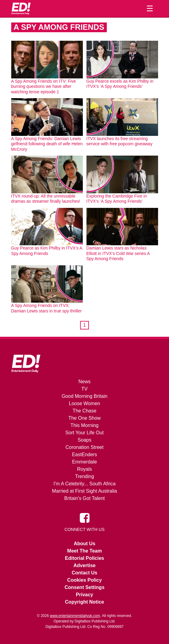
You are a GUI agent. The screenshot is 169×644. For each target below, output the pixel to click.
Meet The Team (84, 551)
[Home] (21, 9)
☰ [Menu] (150, 9)
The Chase (84, 411)
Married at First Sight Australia (84, 491)
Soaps (84, 440)
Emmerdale (85, 462)
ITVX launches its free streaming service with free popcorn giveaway (120, 141)
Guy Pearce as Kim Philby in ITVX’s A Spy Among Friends (47, 251)
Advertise (84, 565)
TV (84, 389)
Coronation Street (84, 447)
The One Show (84, 418)
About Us (84, 544)
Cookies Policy (85, 580)
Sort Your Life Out (84, 433)
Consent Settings (85, 587)
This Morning (84, 425)
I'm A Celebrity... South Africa (84, 484)
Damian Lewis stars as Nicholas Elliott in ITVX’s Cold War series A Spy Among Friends (118, 253)
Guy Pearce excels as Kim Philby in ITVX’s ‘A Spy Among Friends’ (120, 84)
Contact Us (84, 573)
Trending (84, 476)
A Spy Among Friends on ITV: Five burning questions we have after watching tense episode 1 (44, 86)
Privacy (84, 595)
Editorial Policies (84, 558)
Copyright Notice (84, 602)
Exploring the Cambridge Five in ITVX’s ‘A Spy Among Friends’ (117, 199)
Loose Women (84, 403)
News (84, 382)
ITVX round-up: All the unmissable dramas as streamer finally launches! (46, 199)
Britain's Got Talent (85, 498)
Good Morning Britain (84, 396)
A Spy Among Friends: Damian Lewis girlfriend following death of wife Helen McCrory (47, 144)
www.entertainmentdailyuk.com (75, 616)
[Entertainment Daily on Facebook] (85, 518)
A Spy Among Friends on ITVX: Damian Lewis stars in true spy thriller (47, 308)
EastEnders (84, 455)
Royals (84, 469)
